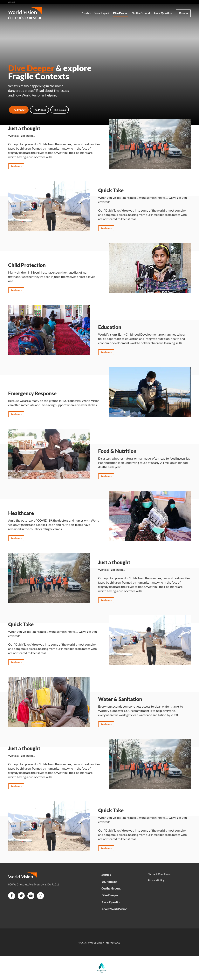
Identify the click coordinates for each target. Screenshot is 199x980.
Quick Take (111, 190)
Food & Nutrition (117, 451)
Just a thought (24, 128)
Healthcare (21, 513)
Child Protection (27, 265)
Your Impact (102, 13)
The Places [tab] (39, 110)
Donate (183, 13)
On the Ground (141, 13)
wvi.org (11, 2)
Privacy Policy (156, 880)
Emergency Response (32, 393)
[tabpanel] (99, 484)
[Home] (34, 13)
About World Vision (114, 909)
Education (110, 327)
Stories (86, 13)
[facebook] (12, 896)
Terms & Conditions (159, 874)
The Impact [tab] (19, 110)
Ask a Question (163, 13)
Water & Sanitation (120, 699)
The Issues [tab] (60, 110)
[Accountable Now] (102, 972)
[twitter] (21, 896)
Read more (16, 166)
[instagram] (40, 896)
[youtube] (31, 896)
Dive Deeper (120, 13)
